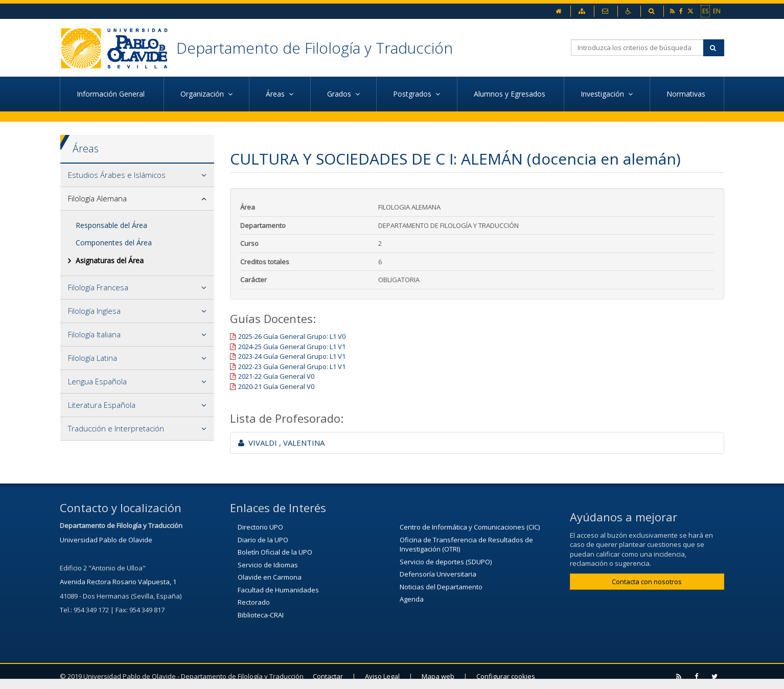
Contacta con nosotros (647, 582)
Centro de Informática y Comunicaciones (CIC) (470, 527)
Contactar (328, 676)
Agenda (412, 599)
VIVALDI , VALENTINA (281, 443)
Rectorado (254, 602)
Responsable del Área (111, 225)
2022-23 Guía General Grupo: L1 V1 (292, 366)
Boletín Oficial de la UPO (275, 552)
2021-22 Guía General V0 (276, 376)
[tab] (137, 175)
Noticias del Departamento (441, 587)
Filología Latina (93, 358)
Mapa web (438, 676)
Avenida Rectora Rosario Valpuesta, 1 (118, 582)
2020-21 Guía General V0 (276, 386)
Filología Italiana (94, 334)
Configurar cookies (506, 676)
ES (705, 11)
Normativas (687, 94)
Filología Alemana (97, 198)
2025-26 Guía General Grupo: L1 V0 (292, 336)
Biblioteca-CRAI (261, 615)
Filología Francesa (98, 287)
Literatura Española (102, 405)
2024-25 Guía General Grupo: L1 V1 (292, 347)
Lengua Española (97, 381)
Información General (112, 94)
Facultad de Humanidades (278, 590)
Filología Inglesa (94, 311)
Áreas (86, 148)
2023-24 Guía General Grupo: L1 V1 (292, 356)
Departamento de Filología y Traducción (315, 48)
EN (717, 11)
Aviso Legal (382, 676)
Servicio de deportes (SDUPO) (446, 562)
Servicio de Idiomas (268, 565)
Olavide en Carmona (270, 577)
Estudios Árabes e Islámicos (117, 175)
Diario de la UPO (263, 540)
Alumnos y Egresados (511, 94)
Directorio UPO (260, 527)
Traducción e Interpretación (116, 428)
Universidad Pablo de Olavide (106, 540)
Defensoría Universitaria (438, 574)
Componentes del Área (114, 243)
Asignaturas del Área (110, 260)
